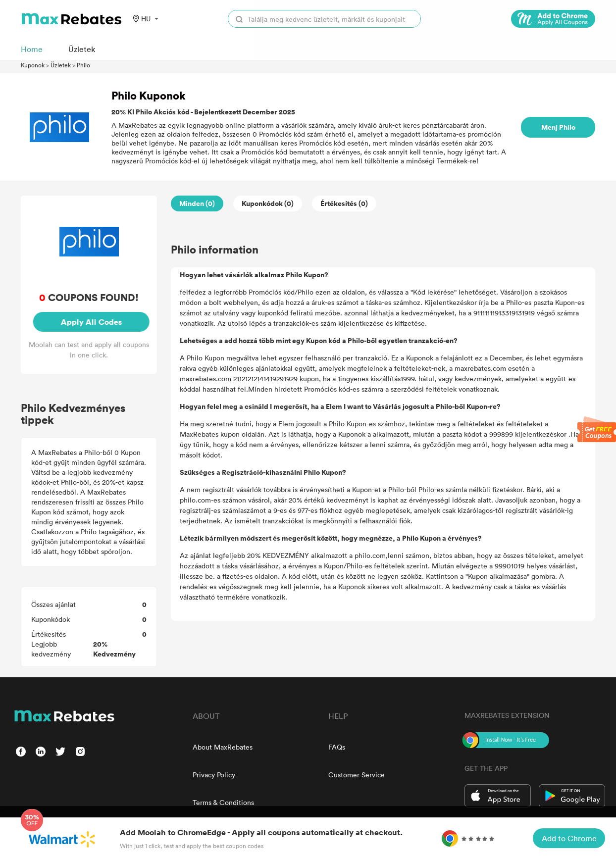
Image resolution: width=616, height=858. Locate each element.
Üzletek (61, 65)
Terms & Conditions (223, 802)
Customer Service (357, 775)
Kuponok (33, 65)
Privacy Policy (214, 775)
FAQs (337, 747)
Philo (83, 65)
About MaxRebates (223, 747)
